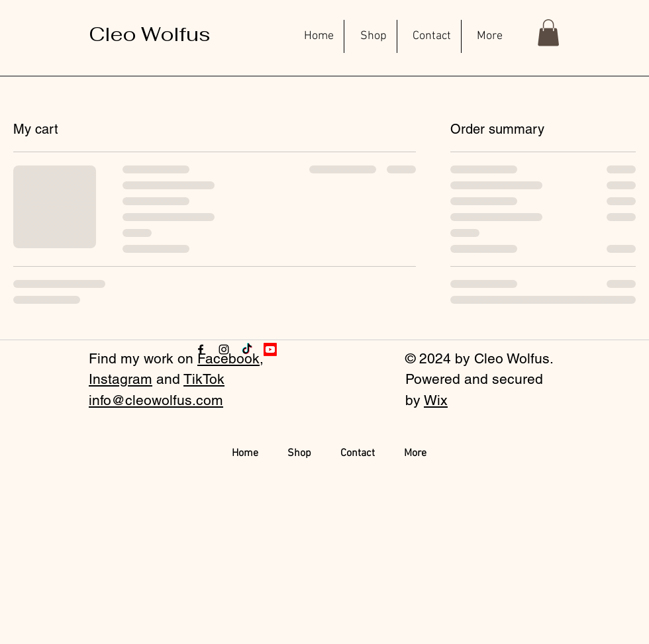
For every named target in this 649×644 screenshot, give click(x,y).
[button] (548, 33)
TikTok (204, 379)
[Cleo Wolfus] (150, 34)
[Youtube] (270, 349)
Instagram (121, 379)
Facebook (228, 358)
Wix (436, 400)
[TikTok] (247, 349)
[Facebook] (201, 349)
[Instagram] (224, 349)
